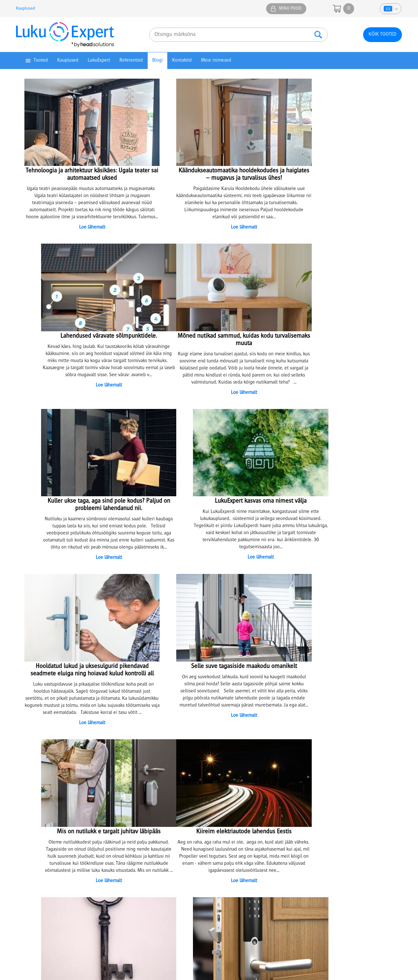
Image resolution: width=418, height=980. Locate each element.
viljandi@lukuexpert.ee (270, 906)
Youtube (393, 759)
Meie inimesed (216, 61)
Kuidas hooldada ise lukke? (144, 827)
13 (236, 723)
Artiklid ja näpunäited (237, 820)
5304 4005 (197, 899)
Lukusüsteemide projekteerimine (150, 799)
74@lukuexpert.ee (52, 906)
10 (213, 723)
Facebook (355, 759)
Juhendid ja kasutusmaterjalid (49, 813)
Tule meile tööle (232, 806)
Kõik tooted (383, 35)
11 (221, 723)
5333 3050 (270, 899)
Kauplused (26, 9)
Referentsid (131, 61)
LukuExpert (99, 61)
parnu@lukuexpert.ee (197, 906)
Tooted (41, 61)
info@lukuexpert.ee (326, 835)
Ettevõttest (226, 799)
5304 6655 (354, 899)
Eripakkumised (33, 827)
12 (228, 723)
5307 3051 (125, 899)
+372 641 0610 (331, 809)
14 (244, 723)
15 (251, 723)
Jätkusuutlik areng (234, 813)
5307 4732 (52, 899)
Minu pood (290, 9)
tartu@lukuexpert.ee (125, 906)
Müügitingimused (36, 799)
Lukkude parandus (135, 820)
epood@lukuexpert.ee (354, 906)
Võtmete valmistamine (140, 813)
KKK (220, 827)
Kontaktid (182, 61)
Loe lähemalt (80, 226)
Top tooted (30, 820)
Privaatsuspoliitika (37, 806)
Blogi (157, 61)
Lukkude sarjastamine (139, 806)
